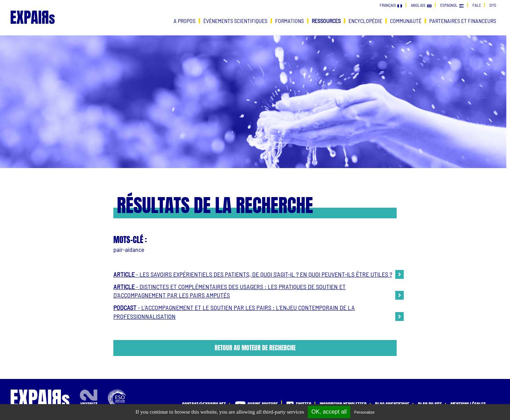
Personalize (364, 412)
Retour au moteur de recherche (255, 348)
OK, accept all (329, 412)
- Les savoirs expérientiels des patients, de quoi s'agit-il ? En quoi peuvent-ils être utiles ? (253, 274)
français (391, 5)
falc (477, 5)
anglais (421, 5)
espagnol (452, 5)
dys (493, 5)
